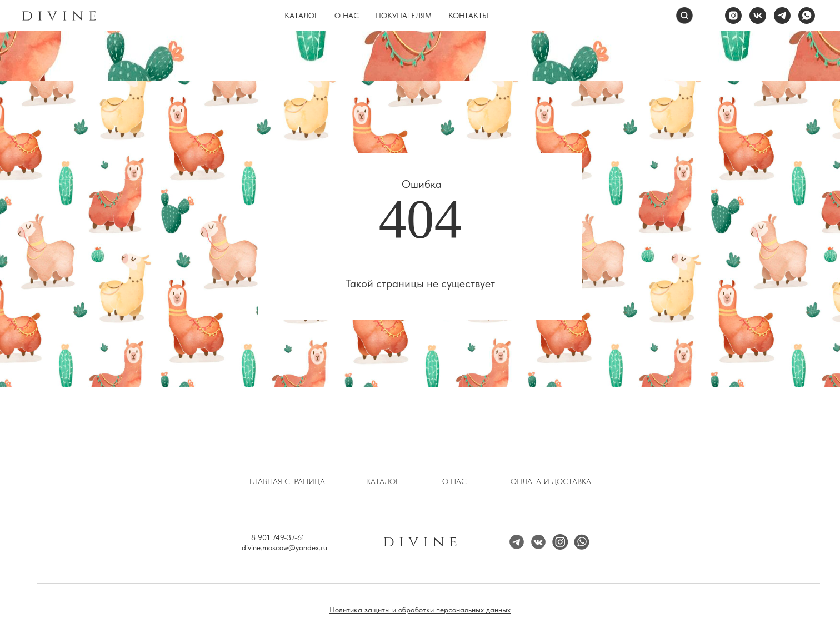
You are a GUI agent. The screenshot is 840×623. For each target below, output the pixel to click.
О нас (347, 16)
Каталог (382, 481)
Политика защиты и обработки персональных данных (420, 610)
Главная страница (287, 481)
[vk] (758, 16)
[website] (709, 16)
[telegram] (782, 16)
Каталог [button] (301, 16)
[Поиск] (684, 16)
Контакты (468, 16)
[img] (560, 542)
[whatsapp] (807, 16)
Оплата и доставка (551, 481)
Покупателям (404, 16)
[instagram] (733, 16)
